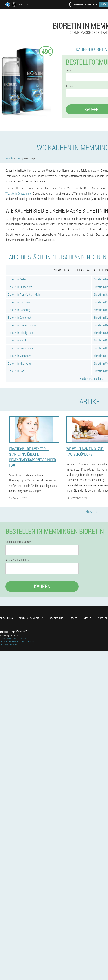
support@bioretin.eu (11, 636)
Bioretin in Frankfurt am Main (24, 294)
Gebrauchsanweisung (31, 618)
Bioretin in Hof (16, 371)
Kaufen (42, 586)
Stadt (74, 618)
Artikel (88, 618)
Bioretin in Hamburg (19, 310)
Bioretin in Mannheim (20, 356)
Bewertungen (57, 618)
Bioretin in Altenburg (19, 363)
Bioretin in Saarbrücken (21, 348)
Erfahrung (6, 618)
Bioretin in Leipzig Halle (21, 333)
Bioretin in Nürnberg (19, 340)
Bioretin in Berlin (17, 279)
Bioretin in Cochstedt (19, 317)
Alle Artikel (91, 512)
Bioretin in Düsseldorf (20, 287)
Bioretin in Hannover (19, 302)
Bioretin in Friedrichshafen (22, 325)
